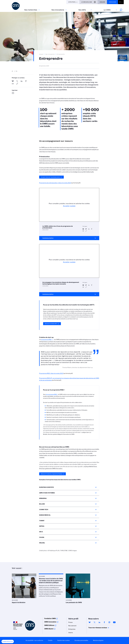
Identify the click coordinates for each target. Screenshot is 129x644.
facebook (104, 622)
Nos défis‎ (82, 10)
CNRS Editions (49, 625)
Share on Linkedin (22, 81)
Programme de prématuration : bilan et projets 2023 (55, 183)
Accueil (41, 54)
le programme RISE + (52, 394)
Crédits (50, 640)
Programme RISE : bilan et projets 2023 (51, 373)
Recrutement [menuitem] (72, 626)
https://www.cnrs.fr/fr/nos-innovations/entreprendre (17, 84)
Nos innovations (58, 10)
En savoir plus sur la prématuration (50, 177)
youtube (114, 622)
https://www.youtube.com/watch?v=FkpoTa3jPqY (86, 287)
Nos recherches (31, 10)
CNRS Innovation (50, 622)
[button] (8, 642)
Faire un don (112, 2)
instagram (109, 622)
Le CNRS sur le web (87, 2)
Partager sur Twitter (17, 81)
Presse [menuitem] (70, 622)
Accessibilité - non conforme (34, 640)
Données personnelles (81, 640)
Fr (120, 2)
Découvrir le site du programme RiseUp (51, 474)
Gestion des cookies (64, 640)
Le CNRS (107, 10)
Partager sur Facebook (26, 81)
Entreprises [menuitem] (72, 629)
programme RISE (46, 340)
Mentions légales (98, 640)
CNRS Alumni (49, 629)
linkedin (99, 622)
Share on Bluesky (13, 81)
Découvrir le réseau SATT (51, 324)
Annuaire (102, 2)
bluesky (90, 622)
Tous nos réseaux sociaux (95, 628)
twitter (95, 622)
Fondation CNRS (50, 619)
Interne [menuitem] (71, 633)
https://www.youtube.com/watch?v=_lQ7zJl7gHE (86, 231)
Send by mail (13, 84)
